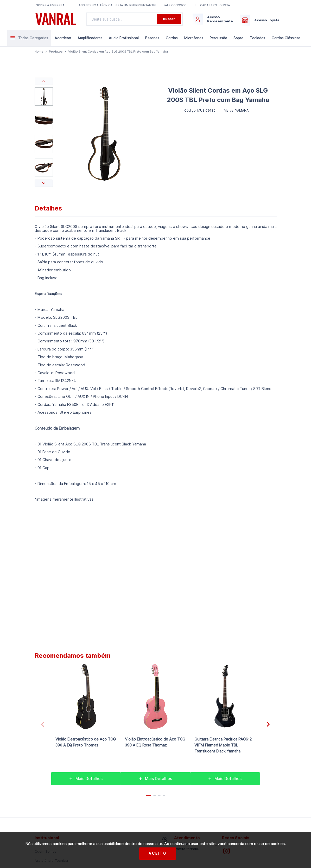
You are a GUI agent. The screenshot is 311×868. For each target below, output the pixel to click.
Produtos (56, 52)
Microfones (194, 38)
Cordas (172, 38)
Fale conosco (175, 5)
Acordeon (63, 38)
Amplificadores (90, 38)
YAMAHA (242, 110)
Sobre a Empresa (50, 5)
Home (39, 52)
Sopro (238, 38)
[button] (44, 81)
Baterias (152, 38)
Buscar (169, 19)
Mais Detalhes (86, 779)
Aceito (158, 853)
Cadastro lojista (215, 5)
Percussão (218, 38)
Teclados (258, 38)
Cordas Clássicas (286, 38)
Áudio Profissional (124, 38)
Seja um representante (135, 5)
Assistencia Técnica (96, 5)
